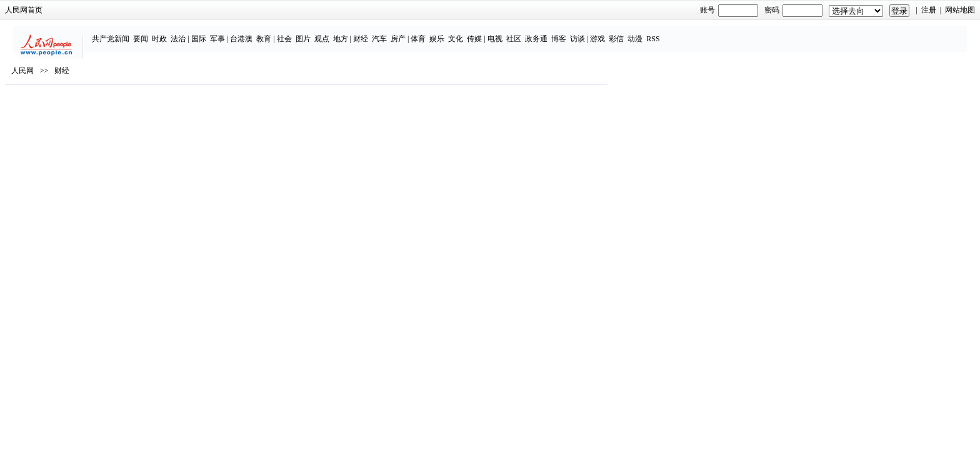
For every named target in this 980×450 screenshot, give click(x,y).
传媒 (589, 32)
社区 (627, 32)
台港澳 (356, 32)
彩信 (731, 32)
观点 (436, 32)
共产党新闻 (225, 32)
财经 (475, 32)
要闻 (255, 32)
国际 (312, 32)
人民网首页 (209, 10)
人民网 (207, 107)
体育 (532, 32)
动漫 (749, 32)
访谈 (691, 32)
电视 (609, 32)
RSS (767, 32)
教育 (378, 32)
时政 (274, 32)
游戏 (712, 32)
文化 (570, 32)
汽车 (494, 32)
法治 (292, 32)
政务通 (650, 32)
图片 (417, 32)
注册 (744, 10)
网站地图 (775, 10)
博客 (672, 32)
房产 (512, 32)
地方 (454, 32)
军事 (331, 32)
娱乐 (551, 32)
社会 (398, 32)
